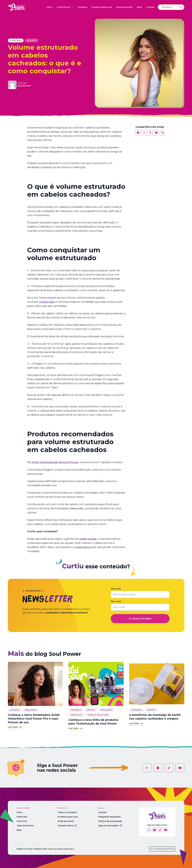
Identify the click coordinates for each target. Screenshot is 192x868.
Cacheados (76, 710)
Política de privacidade (110, 821)
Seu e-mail (116, 601)
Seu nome (116, 589)
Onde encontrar (124, 7)
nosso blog (82, 547)
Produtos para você (102, 7)
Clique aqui (47, 302)
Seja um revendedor (110, 826)
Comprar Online (67, 826)
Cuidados (31, 40)
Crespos (91, 710)
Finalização (31, 710)
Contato (150, 7)
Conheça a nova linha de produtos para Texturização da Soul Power (94, 722)
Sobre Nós (22, 817)
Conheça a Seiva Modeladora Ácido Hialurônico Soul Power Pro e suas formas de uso (34, 719)
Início (50, 7)
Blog (139, 7)
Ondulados (76, 715)
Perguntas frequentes (110, 817)
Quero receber (140, 619)
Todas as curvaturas (98, 715)
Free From (22, 821)
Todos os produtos (67, 812)
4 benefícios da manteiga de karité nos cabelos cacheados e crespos (155, 717)
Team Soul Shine (25, 826)
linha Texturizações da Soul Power (55, 462)
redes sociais (88, 539)
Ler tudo (15, 727)
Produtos (82, 7)
